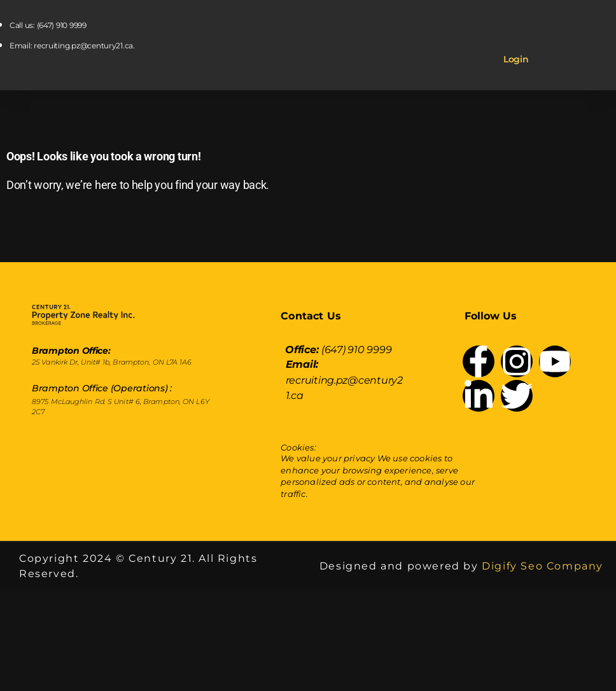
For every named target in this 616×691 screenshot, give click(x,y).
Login (516, 59)
